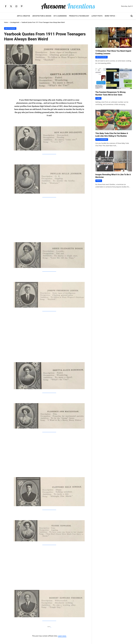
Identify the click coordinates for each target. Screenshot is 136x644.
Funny (98, 98)
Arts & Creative (24, 16)
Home (6, 22)
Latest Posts (97, 16)
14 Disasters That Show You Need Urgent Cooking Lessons (113, 52)
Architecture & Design (42, 16)
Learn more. (62, 636)
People (99, 181)
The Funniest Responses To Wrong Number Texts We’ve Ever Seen (110, 93)
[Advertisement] (49, 217)
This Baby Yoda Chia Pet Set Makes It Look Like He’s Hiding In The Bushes (112, 135)
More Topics (110, 16)
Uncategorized (15, 22)
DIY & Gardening (60, 16)
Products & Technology (79, 16)
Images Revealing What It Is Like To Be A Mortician (113, 176)
